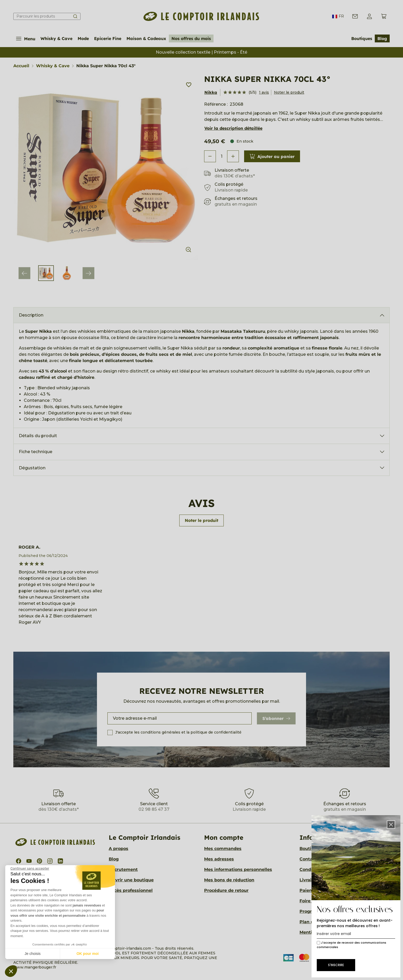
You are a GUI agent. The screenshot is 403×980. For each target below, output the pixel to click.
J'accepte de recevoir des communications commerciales (352, 945)
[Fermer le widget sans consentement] (30, 869)
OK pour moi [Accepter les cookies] (88, 954)
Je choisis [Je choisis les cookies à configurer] (33, 954)
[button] (11, 971)
